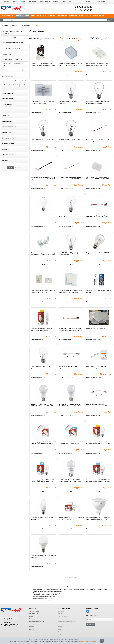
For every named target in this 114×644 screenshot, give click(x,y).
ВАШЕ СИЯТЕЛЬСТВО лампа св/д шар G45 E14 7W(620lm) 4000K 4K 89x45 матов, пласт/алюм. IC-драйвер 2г (43, 65)
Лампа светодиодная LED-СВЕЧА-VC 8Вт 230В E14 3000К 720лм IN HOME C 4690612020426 (42, 329)
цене (63, 39)
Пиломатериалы (99, 16)
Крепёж (82, 16)
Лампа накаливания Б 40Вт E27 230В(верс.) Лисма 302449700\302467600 (43, 140)
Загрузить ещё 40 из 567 (71, 578)
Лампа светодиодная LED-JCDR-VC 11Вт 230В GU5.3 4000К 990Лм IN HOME (71, 519)
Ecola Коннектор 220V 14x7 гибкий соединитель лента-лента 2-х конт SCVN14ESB (68, 367)
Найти (109, 20)
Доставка (15, 2)
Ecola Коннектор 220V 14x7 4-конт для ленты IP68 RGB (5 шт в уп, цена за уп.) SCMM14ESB (43, 102)
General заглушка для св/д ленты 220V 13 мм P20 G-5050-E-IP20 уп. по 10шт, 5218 (71, 65)
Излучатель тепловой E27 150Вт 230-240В (42, 215)
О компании (6, 2)
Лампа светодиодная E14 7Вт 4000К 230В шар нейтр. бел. (43, 556)
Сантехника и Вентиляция (57, 16)
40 (79, 39)
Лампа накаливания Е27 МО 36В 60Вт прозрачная (69, 216)
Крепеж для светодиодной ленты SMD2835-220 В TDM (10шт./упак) (98, 367)
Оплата (23, 2)
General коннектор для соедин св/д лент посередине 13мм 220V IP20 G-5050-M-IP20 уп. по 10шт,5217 (98, 65)
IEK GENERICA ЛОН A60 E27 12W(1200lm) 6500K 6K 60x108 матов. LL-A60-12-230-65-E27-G (70, 481)
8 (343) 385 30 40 (83, 10)
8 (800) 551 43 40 (83, 7)
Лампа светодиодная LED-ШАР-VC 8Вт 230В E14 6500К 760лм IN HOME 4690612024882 (98, 481)
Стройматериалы (8, 16)
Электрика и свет (22, 16)
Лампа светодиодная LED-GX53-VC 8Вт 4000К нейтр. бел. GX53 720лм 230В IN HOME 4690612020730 (43, 443)
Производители (32, 2)
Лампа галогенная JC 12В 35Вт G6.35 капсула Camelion (99, 292)
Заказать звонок (6, 616)
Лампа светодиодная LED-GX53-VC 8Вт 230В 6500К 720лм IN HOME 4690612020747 (71, 443)
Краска (33, 16)
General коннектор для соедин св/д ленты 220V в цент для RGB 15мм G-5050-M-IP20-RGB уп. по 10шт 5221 (98, 178)
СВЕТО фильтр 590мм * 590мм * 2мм (96, 329)
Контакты (56, 2)
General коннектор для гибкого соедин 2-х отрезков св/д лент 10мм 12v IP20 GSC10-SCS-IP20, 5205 (98, 140)
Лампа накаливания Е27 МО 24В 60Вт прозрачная (69, 102)
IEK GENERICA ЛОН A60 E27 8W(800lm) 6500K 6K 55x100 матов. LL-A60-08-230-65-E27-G (42, 405)
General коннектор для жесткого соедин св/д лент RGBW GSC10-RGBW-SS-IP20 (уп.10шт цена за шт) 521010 (43, 254)
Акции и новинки (66, 2)
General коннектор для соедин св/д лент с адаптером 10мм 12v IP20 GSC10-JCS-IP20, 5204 (70, 329)
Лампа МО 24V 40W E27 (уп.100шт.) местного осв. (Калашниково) (71, 254)
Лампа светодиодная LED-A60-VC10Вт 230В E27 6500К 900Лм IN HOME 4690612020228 (43, 481)
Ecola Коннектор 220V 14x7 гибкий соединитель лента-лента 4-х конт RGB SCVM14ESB (97, 405)
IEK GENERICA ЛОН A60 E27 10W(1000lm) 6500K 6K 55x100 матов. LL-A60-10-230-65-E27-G (70, 405)
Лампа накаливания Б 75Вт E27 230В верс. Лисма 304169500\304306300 (70, 140)
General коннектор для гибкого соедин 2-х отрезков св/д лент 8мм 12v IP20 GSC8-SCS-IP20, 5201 (71, 178)
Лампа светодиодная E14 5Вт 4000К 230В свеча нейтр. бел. (42, 519)
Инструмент (73, 16)
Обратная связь (6, 623)
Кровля (89, 16)
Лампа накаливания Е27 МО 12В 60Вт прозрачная (41, 367)
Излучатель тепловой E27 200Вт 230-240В (98, 253)
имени (55, 39)
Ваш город (87, 2)
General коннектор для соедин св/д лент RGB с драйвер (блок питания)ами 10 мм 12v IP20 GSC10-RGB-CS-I (43, 178)
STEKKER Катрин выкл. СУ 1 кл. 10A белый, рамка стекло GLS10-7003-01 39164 (70, 292)
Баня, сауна (42, 16)
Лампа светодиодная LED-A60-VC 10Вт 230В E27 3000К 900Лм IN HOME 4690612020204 (98, 443)
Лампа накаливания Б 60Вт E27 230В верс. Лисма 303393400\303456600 (98, 102)
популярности (45, 39)
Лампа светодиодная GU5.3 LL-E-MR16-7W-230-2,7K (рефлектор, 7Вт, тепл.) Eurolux (98, 519)
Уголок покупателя (45, 2)
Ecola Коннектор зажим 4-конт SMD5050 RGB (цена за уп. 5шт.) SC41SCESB (43, 292)
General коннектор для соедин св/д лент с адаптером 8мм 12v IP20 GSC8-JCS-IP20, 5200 (98, 216)
